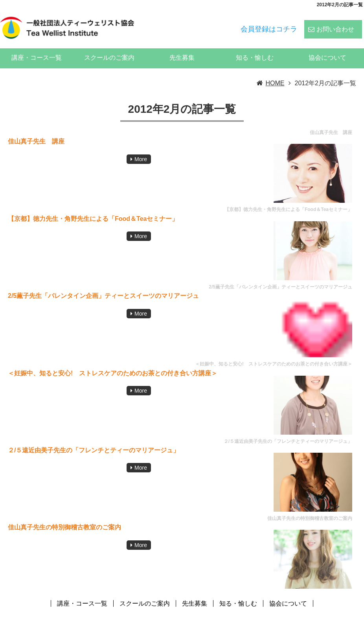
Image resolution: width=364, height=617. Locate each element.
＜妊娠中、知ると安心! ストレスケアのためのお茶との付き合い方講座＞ (113, 363)
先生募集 (182, 47)
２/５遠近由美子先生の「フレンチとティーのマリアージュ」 (94, 440)
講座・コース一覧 (37, 47)
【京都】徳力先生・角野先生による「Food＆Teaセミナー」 (93, 208)
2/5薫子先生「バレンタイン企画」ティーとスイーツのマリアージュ (103, 286)
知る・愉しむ (255, 47)
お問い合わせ (335, 24)
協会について (327, 47)
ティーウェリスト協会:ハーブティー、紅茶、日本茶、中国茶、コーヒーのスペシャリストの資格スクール (215, 611)
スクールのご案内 (109, 47)
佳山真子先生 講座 (36, 131)
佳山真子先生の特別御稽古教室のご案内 (64, 517)
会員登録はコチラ (269, 24)
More (141, 149)
